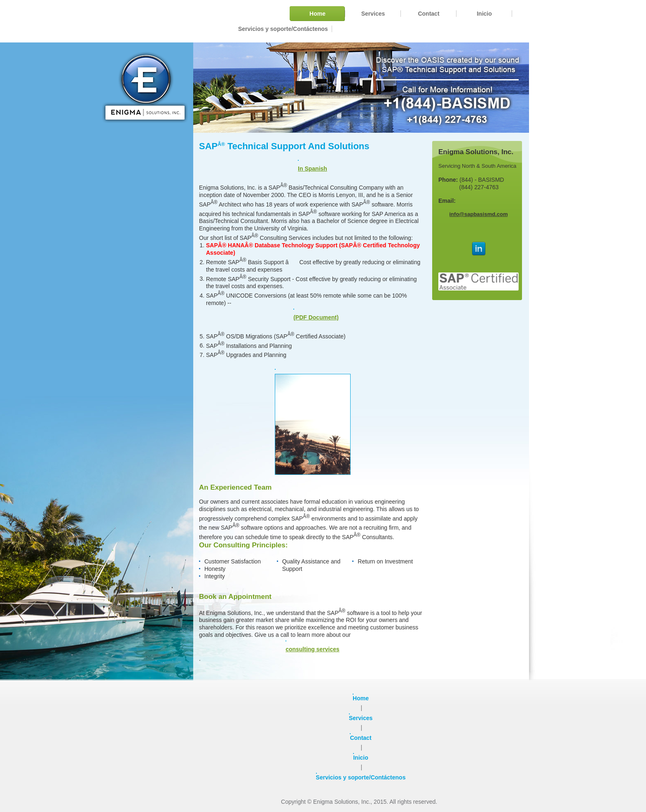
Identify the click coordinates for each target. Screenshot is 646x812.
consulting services (312, 647)
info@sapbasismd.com (479, 214)
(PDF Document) (316, 315)
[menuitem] (317, 14)
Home (361, 698)
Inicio (361, 757)
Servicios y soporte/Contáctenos (361, 777)
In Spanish (312, 166)
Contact (360, 737)
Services (361, 717)
